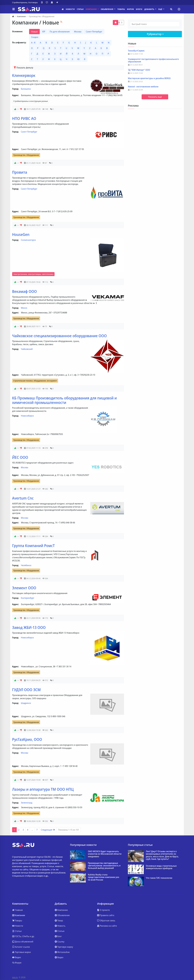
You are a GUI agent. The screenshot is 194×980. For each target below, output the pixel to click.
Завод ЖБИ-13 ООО (29, 627)
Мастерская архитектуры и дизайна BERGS (149, 78)
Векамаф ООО (24, 291)
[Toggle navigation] (179, 9)
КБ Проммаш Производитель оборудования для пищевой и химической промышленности (64, 400)
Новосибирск (27, 416)
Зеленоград (27, 803)
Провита (20, 172)
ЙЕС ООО (20, 457)
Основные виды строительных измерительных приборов (161, 867)
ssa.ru (15, 977)
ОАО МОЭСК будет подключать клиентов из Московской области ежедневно (105, 854)
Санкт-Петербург (94, 32)
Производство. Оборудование (26, 155)
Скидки (35, 37)
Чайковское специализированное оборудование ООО (59, 336)
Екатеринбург (28, 598)
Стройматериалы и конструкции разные (31, 101)
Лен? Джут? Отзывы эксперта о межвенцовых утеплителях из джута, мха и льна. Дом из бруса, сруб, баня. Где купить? (162, 855)
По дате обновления (60, 32)
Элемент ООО (24, 588)
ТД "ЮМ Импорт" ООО (139, 70)
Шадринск (26, 703)
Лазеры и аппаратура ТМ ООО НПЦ (43, 789)
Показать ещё (155, 97)
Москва (78, 32)
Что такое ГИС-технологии (159, 878)
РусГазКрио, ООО (27, 739)
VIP (44, 32)
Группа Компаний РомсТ (33, 546)
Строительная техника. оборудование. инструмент (35, 381)
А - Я (33, 43)
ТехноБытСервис (136, 51)
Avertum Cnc (23, 498)
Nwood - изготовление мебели (143, 87)
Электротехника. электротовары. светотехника (33, 274)
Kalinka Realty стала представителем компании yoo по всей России (104, 877)
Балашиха (26, 89)
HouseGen (21, 234)
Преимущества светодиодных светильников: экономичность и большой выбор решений (104, 866)
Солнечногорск (28, 240)
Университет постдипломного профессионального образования (153, 60)
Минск (24, 308)
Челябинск (26, 565)
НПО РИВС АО (24, 118)
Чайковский (27, 349)
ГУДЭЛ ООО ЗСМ (26, 690)
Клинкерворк (24, 75)
